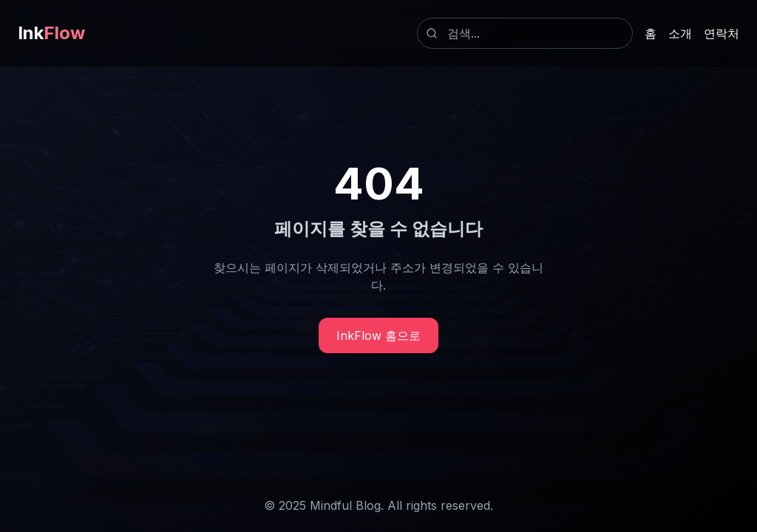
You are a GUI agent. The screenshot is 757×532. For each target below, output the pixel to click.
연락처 (722, 33)
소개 (680, 33)
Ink (51, 33)
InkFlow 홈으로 (378, 335)
